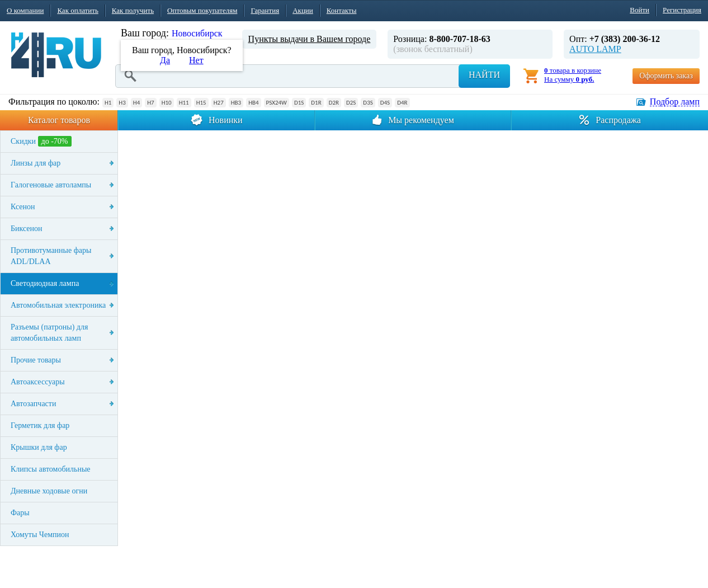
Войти (639, 10)
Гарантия (265, 10)
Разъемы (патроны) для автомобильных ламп (49, 333)
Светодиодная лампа (45, 283)
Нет (196, 60)
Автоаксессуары (38, 382)
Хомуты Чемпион (40, 535)
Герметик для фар (40, 425)
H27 (219, 103)
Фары (20, 513)
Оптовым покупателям (202, 10)
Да (165, 60)
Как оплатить (77, 10)
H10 (167, 103)
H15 (201, 103)
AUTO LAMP (595, 49)
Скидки (41, 141)
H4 (136, 103)
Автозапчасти (33, 404)
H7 (150, 103)
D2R (334, 103)
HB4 (253, 103)
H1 (108, 103)
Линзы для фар (36, 163)
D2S (351, 103)
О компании (25, 10)
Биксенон (27, 229)
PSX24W (277, 103)
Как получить (133, 10)
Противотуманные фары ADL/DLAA (51, 256)
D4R (402, 103)
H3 (122, 103)
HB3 (236, 103)
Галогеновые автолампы (51, 185)
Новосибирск (197, 33)
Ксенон (23, 207)
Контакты (342, 10)
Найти (484, 75)
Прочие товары (36, 360)
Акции (303, 10)
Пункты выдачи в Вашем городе (310, 39)
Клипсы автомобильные (51, 469)
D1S (299, 103)
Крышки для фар (39, 447)
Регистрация (682, 10)
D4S (385, 103)
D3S (368, 103)
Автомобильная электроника (58, 305)
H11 (184, 103)
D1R (316, 103)
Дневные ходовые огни (49, 491)
